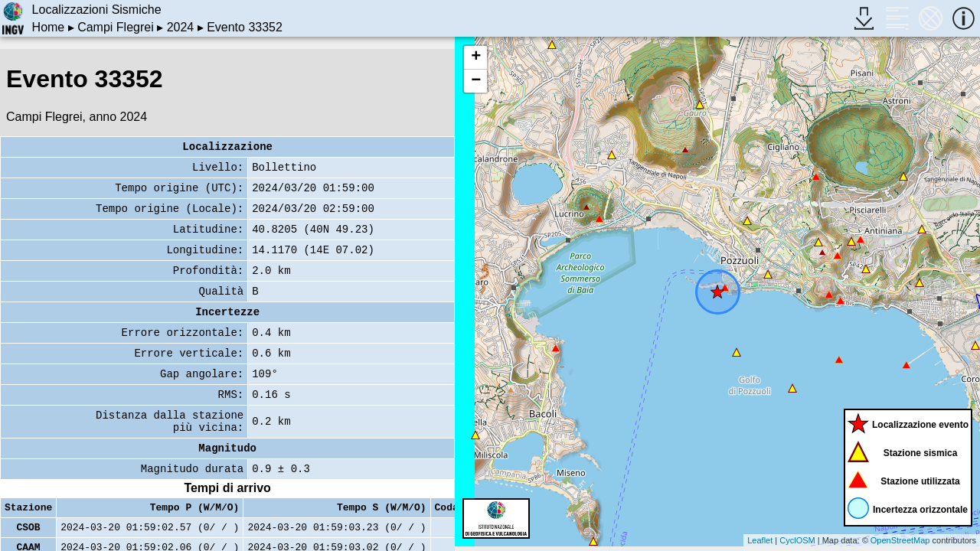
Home (49, 27)
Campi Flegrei (116, 27)
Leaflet (760, 540)
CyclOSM (797, 540)
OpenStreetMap (900, 540)
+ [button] (476, 57)
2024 (181, 27)
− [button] (476, 81)
